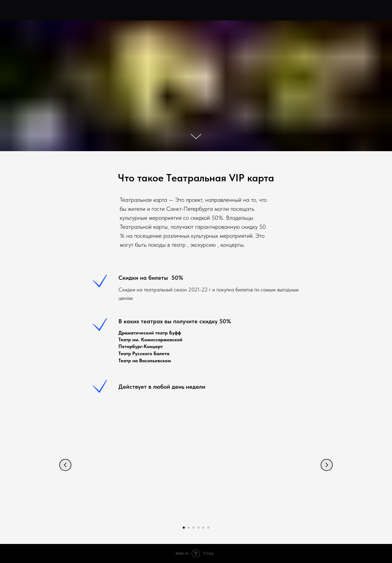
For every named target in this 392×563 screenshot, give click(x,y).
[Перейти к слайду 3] (194, 528)
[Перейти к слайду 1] (184, 528)
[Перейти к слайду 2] (189, 528)
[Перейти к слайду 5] (203, 528)
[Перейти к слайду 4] (198, 528)
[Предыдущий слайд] (65, 465)
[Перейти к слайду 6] (208, 528)
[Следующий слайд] (327, 465)
